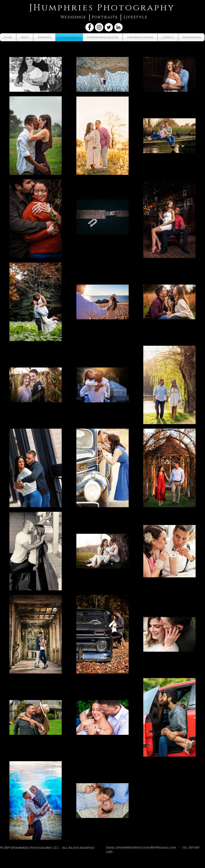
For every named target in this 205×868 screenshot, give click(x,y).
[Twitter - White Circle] (109, 27)
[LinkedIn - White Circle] (118, 27)
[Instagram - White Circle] (99, 27)
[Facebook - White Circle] (90, 27)
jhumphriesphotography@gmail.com (146, 848)
